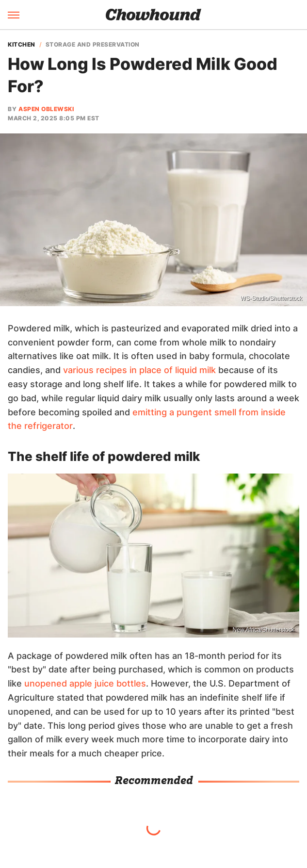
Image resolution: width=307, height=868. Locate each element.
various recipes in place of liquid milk (139, 370)
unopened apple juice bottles (85, 683)
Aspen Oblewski (46, 109)
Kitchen (22, 45)
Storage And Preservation (93, 45)
